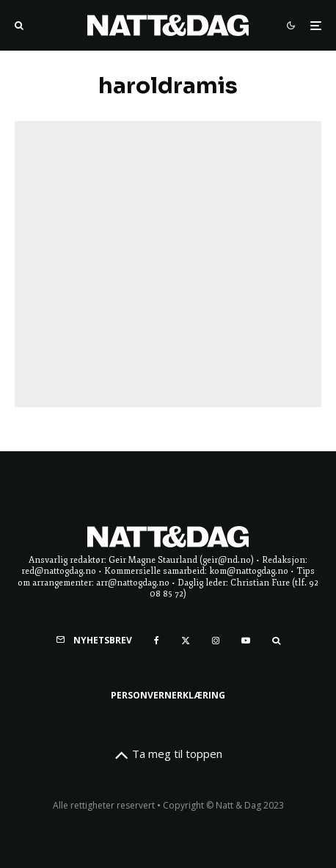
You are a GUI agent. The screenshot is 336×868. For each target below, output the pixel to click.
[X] (186, 641)
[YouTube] (246, 641)
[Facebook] (157, 641)
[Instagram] (216, 641)
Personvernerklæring (168, 695)
